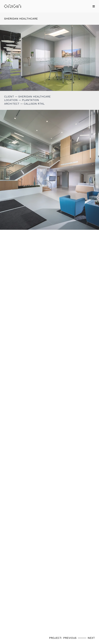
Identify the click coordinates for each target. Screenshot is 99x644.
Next (91, 638)
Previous (70, 638)
